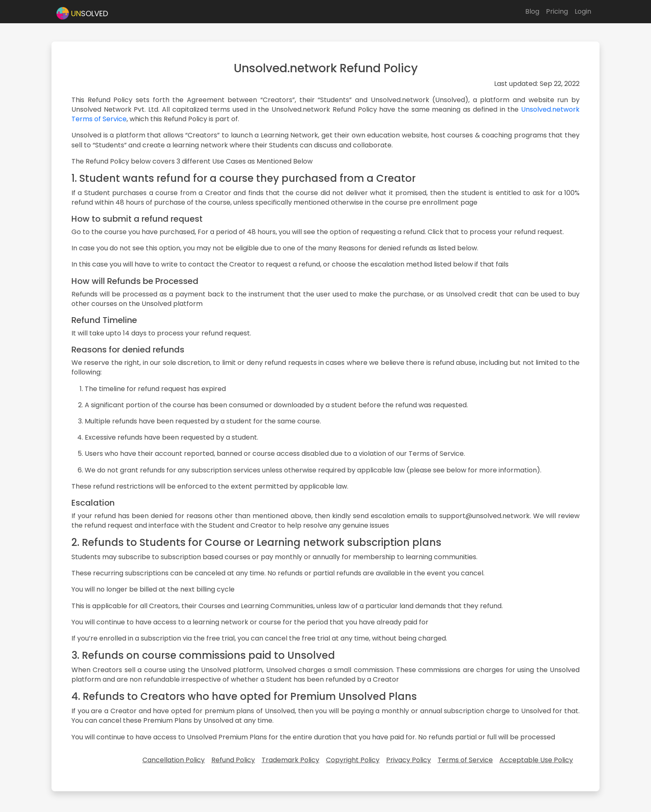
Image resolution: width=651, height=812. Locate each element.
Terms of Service (465, 760)
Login (583, 11)
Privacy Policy (409, 760)
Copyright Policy (353, 760)
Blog (532, 11)
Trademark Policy (290, 760)
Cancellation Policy (174, 760)
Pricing (557, 11)
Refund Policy (233, 760)
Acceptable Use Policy (536, 760)
